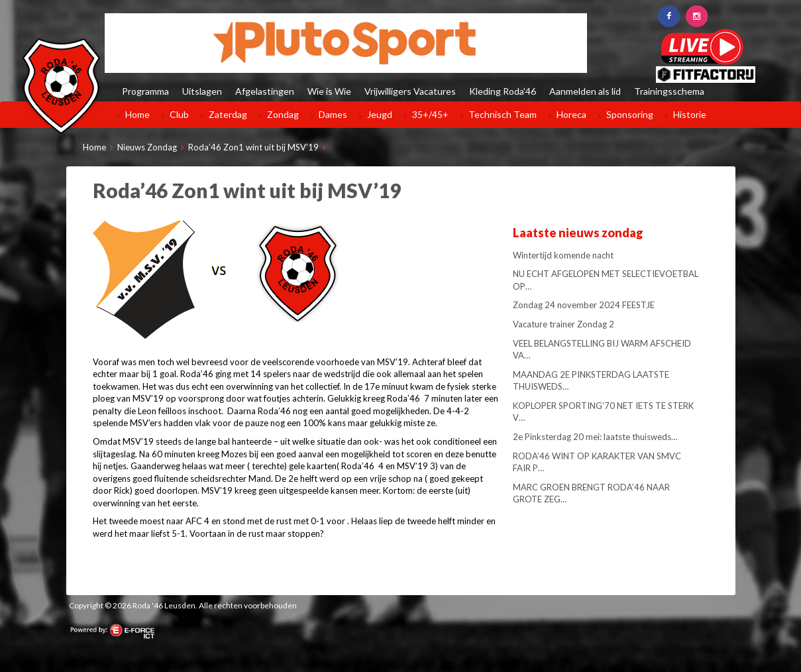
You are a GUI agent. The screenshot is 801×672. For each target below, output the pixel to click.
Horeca (571, 114)
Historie (690, 114)
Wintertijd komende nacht (563, 255)
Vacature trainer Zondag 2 (563, 324)
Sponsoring (630, 114)
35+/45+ (430, 114)
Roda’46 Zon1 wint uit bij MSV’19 (253, 147)
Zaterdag (228, 114)
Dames (333, 114)
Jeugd (380, 114)
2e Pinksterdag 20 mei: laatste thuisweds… (595, 437)
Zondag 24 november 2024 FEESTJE (584, 305)
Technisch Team (503, 114)
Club (179, 114)
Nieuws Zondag (147, 147)
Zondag (283, 114)
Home (137, 114)
